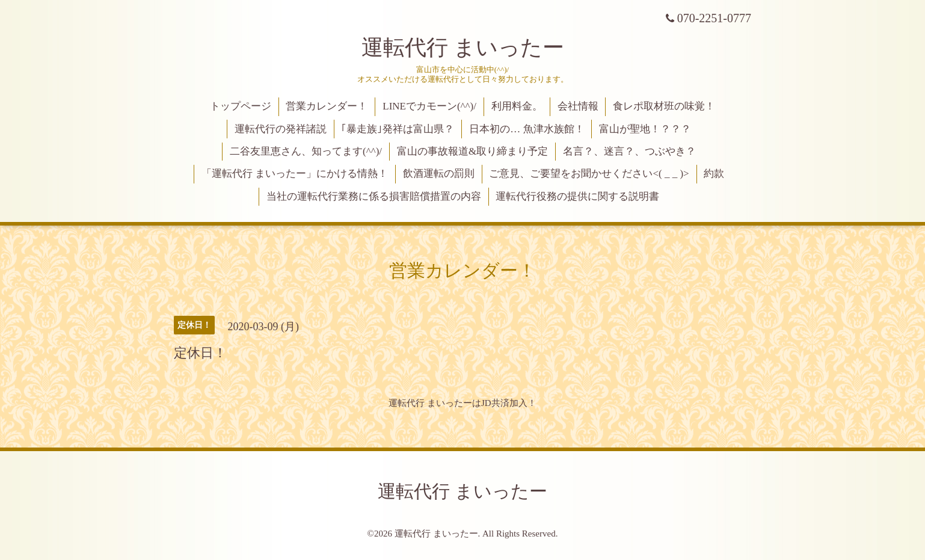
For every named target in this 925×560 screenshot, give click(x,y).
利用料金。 (517, 106)
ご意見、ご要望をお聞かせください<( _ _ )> (589, 174)
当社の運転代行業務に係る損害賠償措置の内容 (374, 196)
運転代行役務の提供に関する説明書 (577, 196)
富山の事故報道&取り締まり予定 (472, 151)
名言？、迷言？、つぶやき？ (629, 151)
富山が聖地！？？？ (645, 129)
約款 (714, 174)
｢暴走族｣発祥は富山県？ (398, 129)
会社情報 (578, 106)
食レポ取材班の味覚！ (664, 106)
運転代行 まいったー (463, 48)
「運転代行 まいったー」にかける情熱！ (295, 174)
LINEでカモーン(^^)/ (429, 106)
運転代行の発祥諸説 (281, 129)
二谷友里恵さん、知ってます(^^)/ (306, 151)
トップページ (241, 106)
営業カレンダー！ (327, 106)
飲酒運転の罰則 (439, 174)
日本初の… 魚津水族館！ (527, 129)
